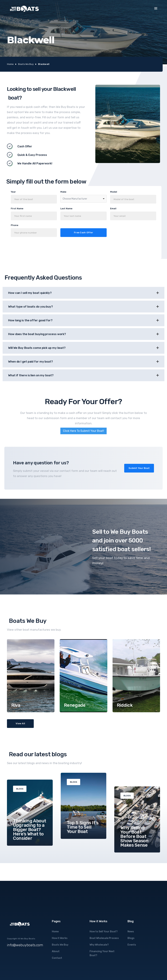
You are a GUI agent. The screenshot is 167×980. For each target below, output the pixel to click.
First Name (17, 209)
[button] (156, 8)
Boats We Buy (26, 64)
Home (10, 64)
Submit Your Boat (139, 468)
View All (20, 723)
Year (13, 192)
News (131, 932)
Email (113, 209)
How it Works (60, 938)
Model (114, 192)
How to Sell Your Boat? (104, 932)
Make (63, 192)
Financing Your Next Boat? (102, 953)
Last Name (66, 209)
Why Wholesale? (99, 945)
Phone (15, 225)
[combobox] (83, 199)
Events (132, 945)
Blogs (131, 938)
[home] (24, 9)
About (56, 951)
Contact (57, 958)
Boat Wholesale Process (104, 938)
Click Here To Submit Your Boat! (83, 431)
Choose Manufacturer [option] (75, 199)
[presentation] (45, 249)
